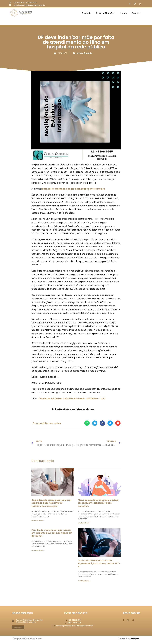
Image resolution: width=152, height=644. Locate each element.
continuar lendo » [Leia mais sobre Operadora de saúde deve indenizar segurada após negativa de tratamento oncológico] (38, 521)
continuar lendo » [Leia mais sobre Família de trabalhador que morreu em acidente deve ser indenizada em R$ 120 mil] (38, 551)
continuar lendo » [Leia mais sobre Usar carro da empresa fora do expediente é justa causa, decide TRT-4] (84, 581)
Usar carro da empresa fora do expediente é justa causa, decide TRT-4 (99, 563)
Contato (136, 13)
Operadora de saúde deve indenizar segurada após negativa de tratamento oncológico (51, 503)
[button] (87, 423)
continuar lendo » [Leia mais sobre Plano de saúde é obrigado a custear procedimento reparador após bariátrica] (84, 523)
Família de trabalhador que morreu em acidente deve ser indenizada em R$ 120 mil (52, 533)
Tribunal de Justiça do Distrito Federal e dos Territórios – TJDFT (72, 399)
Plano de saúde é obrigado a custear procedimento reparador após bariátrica (98, 503)
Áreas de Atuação (106, 13)
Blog (124, 13)
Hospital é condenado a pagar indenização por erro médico (74, 189)
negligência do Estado (83, 409)
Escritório (87, 13)
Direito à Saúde (84, 53)
